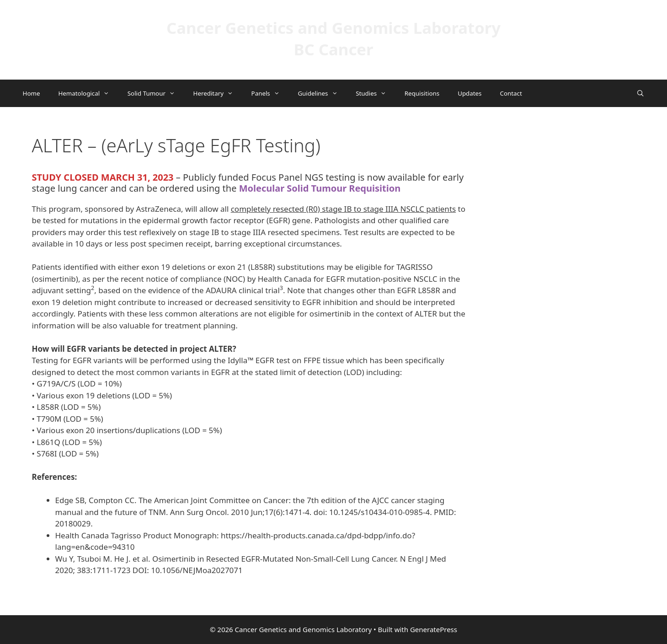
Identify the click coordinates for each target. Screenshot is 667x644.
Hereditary (218, 93)
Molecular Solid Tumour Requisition (320, 188)
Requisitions (422, 93)
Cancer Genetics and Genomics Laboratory (333, 28)
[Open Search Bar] (640, 93)
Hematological (88, 93)
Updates (470, 93)
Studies (376, 93)
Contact (511, 93)
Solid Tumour (156, 93)
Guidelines (322, 93)
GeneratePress (434, 629)
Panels (270, 93)
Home (32, 93)
